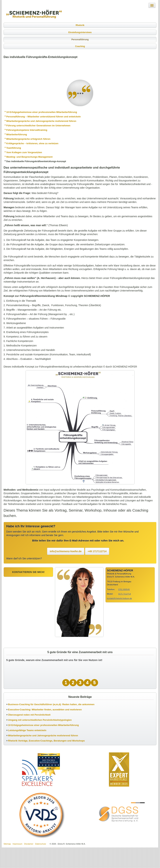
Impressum (17, 844)
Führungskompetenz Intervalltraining (27, 130)
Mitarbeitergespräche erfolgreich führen (28, 139)
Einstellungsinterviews (80, 32)
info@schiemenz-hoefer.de (66, 551)
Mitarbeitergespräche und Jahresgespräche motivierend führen (41, 121)
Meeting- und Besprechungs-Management (29, 157)
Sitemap (7, 844)
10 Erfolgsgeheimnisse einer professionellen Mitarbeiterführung (42, 112)
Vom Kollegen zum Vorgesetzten (24, 152)
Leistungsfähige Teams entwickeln (27, 730)
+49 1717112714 (97, 551)
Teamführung (14, 148)
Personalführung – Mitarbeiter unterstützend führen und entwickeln (43, 117)
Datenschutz (41, 844)
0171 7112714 (125, 594)
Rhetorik (80, 25)
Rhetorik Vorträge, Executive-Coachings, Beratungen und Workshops (46, 741)
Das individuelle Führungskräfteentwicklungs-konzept (36, 161)
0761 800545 (124, 589)
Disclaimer (29, 844)
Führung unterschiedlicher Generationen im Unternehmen (38, 126)
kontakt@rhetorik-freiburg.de (120, 598)
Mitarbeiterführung (17, 134)
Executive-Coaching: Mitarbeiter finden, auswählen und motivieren (45, 710)
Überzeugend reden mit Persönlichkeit (29, 715)
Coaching (80, 46)
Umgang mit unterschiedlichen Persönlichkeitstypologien (40, 720)
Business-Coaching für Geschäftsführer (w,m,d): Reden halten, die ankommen (51, 704)
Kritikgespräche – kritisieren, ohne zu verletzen (32, 143)
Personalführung (80, 40)
